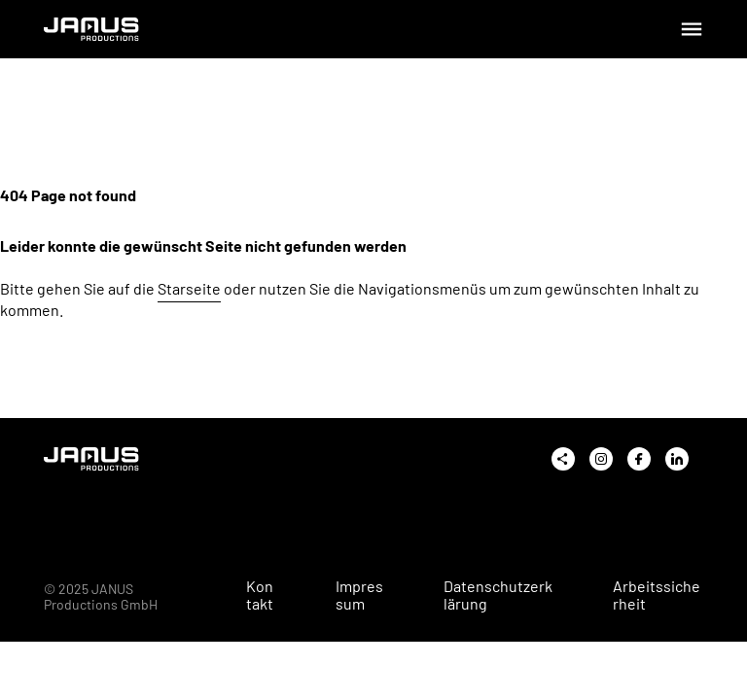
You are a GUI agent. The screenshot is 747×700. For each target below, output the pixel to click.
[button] (43, 657)
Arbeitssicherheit (657, 595)
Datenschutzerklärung (498, 595)
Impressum (359, 595)
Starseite (189, 288)
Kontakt (260, 595)
